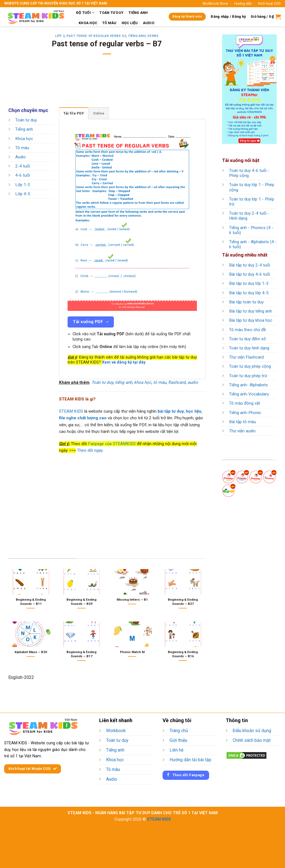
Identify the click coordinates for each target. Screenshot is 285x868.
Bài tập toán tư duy (246, 302)
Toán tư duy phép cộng (250, 366)
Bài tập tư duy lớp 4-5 (249, 293)
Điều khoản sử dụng (252, 731)
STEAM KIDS (71, 411)
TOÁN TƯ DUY (111, 13)
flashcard (177, 382)
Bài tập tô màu (242, 422)
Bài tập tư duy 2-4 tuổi (250, 265)
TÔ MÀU (109, 23)
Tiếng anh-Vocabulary (249, 394)
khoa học (143, 382)
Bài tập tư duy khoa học (251, 320)
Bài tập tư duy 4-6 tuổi (250, 274)
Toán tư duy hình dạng (249, 348)
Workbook (116, 731)
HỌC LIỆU (130, 23)
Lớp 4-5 (23, 194)
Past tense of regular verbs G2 (96, 36)
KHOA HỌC (88, 23)
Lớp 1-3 (23, 185)
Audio (20, 157)
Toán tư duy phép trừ (248, 376)
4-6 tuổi (23, 176)
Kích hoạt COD (269, 3)
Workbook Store (215, 3)
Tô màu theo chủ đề (247, 330)
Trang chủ (179, 731)
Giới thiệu (178, 740)
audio (193, 382)
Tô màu (22, 148)
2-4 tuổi (23, 166)
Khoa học (24, 139)
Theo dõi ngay (90, 450)
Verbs (153, 36)
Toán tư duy (26, 120)
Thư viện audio (242, 431)
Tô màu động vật (245, 403)
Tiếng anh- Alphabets (248, 385)
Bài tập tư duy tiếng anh (251, 311)
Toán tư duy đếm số (247, 339)
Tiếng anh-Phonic (245, 413)
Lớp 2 (60, 36)
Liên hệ (176, 750)
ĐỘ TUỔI (85, 13)
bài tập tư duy (171, 411)
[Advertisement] (109, 85)
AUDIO (149, 23)
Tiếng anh (137, 36)
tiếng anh (124, 382)
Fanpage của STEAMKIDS (112, 444)
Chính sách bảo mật (252, 740)
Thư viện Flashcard (246, 357)
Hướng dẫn (243, 3)
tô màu (160, 382)
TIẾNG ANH (138, 13)
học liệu (194, 411)
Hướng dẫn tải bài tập (190, 760)
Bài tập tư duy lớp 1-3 (249, 283)
